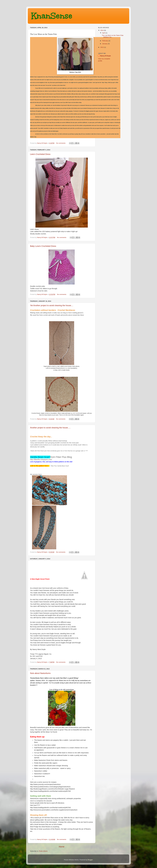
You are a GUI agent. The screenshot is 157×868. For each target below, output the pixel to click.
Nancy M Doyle (106, 56)
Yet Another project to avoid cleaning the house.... (52, 305)
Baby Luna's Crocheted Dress (43, 246)
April (104, 33)
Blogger (90, 860)
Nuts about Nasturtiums (40, 673)
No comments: (61, 143)
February (105, 41)
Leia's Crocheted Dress (40, 154)
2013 (102, 47)
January (105, 44)
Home (62, 847)
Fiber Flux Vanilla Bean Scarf (60, 466)
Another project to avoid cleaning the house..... (50, 428)
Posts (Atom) (43, 851)
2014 (102, 30)
